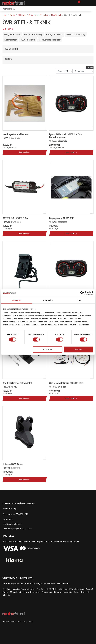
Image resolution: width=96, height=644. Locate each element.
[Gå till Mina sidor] (83, 3)
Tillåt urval (48, 349)
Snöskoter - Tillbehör (38, 15)
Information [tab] (48, 300)
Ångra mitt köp (9, 509)
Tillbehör (22, 15)
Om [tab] (79, 300)
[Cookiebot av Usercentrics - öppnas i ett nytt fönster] (82, 293)
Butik (12, 15)
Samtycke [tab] (17, 300)
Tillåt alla (78, 349)
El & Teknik (56, 15)
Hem (5, 15)
